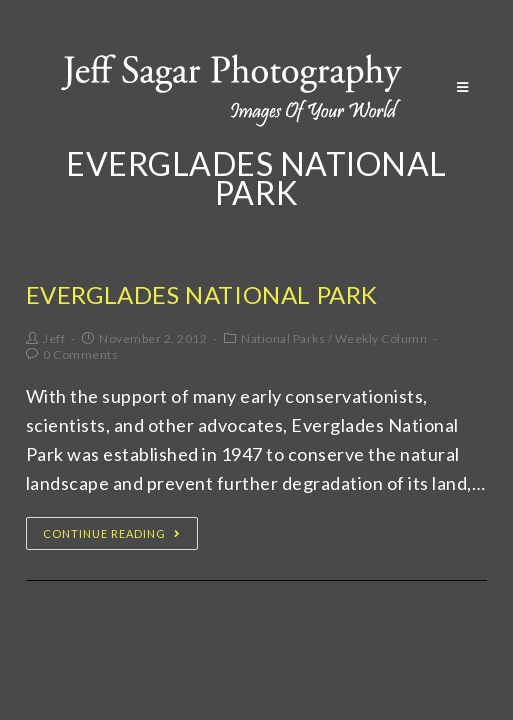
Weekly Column (381, 338)
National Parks (283, 338)
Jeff (54, 338)
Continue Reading (112, 533)
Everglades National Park (202, 294)
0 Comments (80, 354)
